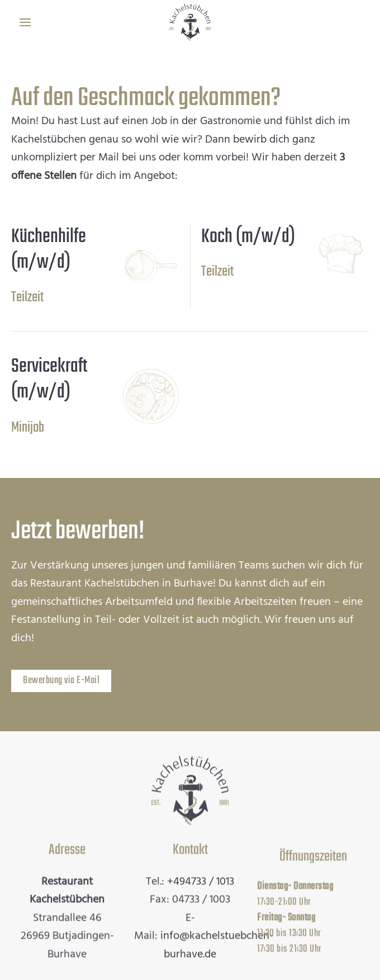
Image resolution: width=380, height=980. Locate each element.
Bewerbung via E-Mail (61, 681)
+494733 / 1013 (201, 880)
